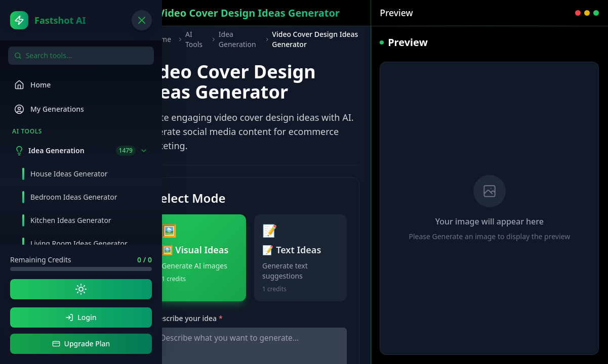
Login (81, 317)
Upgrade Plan (81, 344)
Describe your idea (188, 318)
